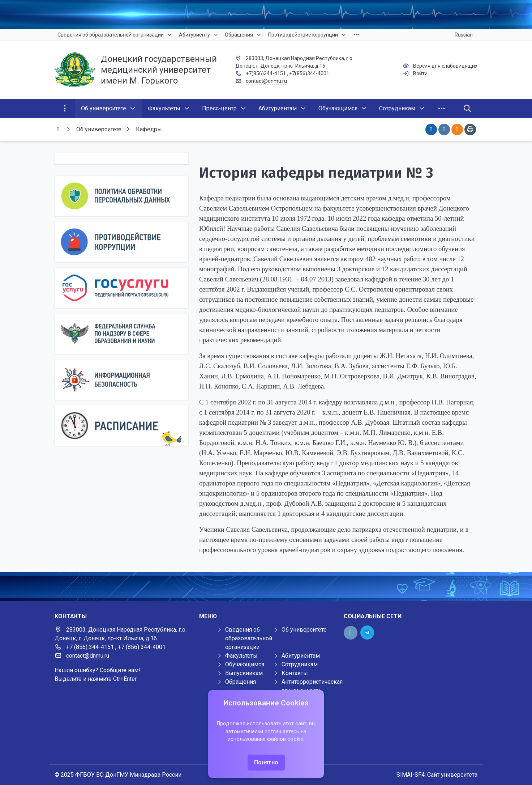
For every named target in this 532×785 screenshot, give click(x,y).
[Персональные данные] (121, 196)
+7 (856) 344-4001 (142, 647)
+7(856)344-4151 (266, 73)
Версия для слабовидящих (445, 66)
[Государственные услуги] (121, 288)
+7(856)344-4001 (309, 73)
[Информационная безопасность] (121, 380)
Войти (420, 73)
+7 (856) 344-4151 (90, 647)
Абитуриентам (301, 656)
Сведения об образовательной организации (249, 638)
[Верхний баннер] (266, 14)
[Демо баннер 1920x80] (266, 587)
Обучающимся (245, 664)
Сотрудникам (300, 664)
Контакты (295, 673)
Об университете (304, 630)
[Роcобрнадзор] (121, 334)
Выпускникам (244, 673)
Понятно (266, 762)
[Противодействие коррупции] (121, 242)
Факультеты (241, 656)
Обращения (241, 682)
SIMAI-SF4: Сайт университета (437, 775)
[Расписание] (121, 426)
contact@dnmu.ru (266, 81)
